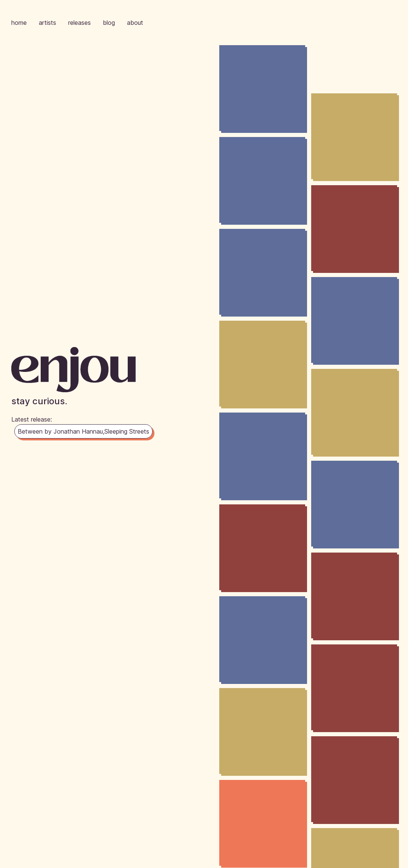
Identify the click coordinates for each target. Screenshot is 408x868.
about (135, 23)
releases (79, 23)
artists (47, 23)
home (19, 23)
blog (109, 23)
